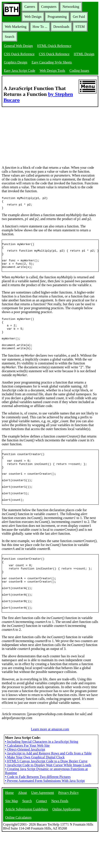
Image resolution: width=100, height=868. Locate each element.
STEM (80, 27)
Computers (49, 7)
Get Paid (79, 17)
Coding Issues (79, 71)
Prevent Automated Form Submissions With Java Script (45, 815)
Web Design (33, 17)
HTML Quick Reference (54, 46)
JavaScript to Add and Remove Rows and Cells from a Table (48, 788)
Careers (30, 7)
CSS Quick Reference (19, 54)
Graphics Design (16, 62)
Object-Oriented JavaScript (25, 784)
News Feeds (60, 835)
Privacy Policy (69, 827)
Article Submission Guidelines (27, 844)
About (22, 827)
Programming (57, 17)
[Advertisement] (34, 134)
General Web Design (18, 46)
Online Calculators (18, 852)
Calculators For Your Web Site (27, 780)
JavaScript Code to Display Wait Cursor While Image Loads (48, 800)
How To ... (40, 27)
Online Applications (66, 844)
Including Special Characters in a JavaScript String (42, 776)
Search (10, 37)
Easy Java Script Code (20, 71)
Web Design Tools (52, 71)
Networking (71, 7)
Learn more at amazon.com (50, 764)
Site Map (12, 835)
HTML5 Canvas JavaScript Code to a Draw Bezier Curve (46, 796)
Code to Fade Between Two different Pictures (38, 811)
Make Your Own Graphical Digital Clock (35, 792)
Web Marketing (16, 27)
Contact (42, 835)
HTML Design (84, 54)
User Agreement (42, 827)
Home (9, 827)
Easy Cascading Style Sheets (52, 62)
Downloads (61, 27)
